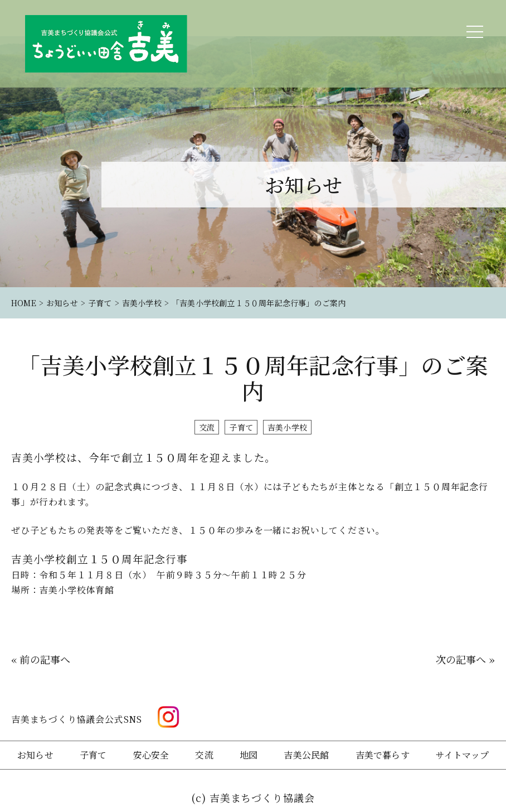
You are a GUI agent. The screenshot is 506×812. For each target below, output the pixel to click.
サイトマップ (462, 755)
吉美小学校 (287, 427)
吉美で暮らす (383, 755)
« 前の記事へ (41, 659)
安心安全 (151, 755)
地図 (249, 755)
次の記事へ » (465, 659)
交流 (207, 427)
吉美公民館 (306, 755)
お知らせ (35, 755)
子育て (241, 427)
